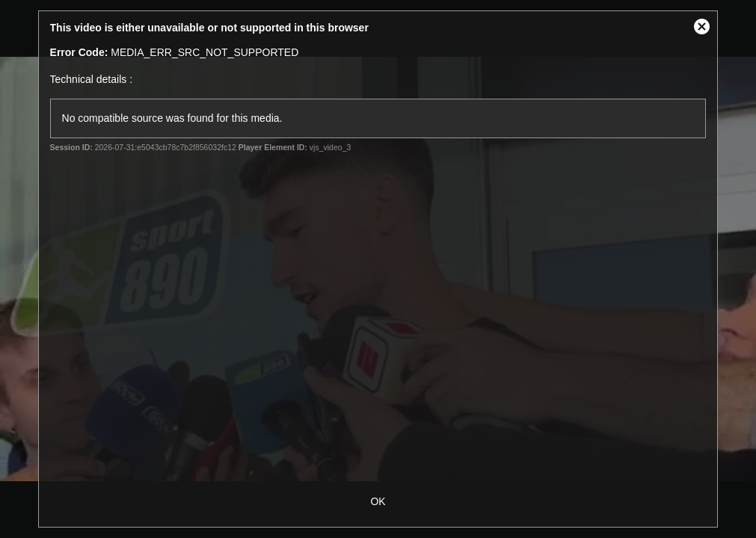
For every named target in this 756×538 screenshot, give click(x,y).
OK (378, 501)
